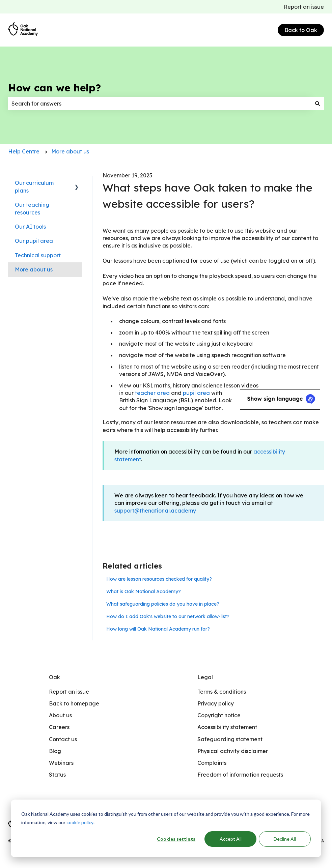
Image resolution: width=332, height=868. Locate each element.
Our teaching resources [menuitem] (32, 208)
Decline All (285, 839)
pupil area (196, 393)
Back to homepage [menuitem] (74, 703)
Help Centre (24, 151)
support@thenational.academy (155, 511)
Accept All (231, 839)
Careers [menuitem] (59, 727)
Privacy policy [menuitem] (216, 703)
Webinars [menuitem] (61, 763)
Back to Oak (301, 30)
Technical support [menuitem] (38, 255)
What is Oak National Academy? (144, 591)
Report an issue (304, 7)
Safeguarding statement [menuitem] (230, 739)
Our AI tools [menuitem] (30, 227)
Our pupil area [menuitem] (34, 241)
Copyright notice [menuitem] (219, 715)
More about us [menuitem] (34, 269)
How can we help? (54, 88)
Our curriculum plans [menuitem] (34, 186)
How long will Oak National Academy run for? (158, 629)
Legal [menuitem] (205, 677)
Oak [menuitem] (54, 677)
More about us (70, 151)
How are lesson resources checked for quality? (159, 579)
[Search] (317, 104)
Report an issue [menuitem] (69, 692)
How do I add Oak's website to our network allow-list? (168, 616)
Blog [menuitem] (55, 751)
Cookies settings (176, 839)
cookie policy (80, 822)
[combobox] (160, 104)
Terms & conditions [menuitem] (222, 692)
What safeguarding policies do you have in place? (163, 604)
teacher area (152, 393)
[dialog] (166, 828)
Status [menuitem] (57, 775)
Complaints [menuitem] (212, 763)
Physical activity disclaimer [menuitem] (233, 751)
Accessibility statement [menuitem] (227, 727)
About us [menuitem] (60, 715)
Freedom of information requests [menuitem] (240, 775)
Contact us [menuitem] (63, 739)
